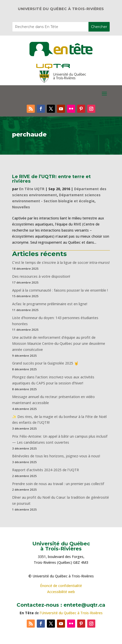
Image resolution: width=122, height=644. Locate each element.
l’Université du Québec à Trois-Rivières (71, 613)
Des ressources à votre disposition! (42, 276)
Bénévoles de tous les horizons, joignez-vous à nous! (56, 456)
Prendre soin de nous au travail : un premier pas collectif (58, 484)
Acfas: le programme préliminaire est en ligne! (50, 304)
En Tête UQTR (32, 189)
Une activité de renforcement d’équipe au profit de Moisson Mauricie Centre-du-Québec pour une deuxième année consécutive (59, 343)
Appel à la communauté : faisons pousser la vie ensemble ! (60, 290)
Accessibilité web (61, 592)
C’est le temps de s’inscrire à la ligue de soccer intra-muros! (61, 262)
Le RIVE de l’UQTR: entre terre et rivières (51, 179)
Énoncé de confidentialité (61, 586)
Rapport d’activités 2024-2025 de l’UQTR (45, 470)
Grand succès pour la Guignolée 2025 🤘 (45, 363)
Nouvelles (21, 207)
